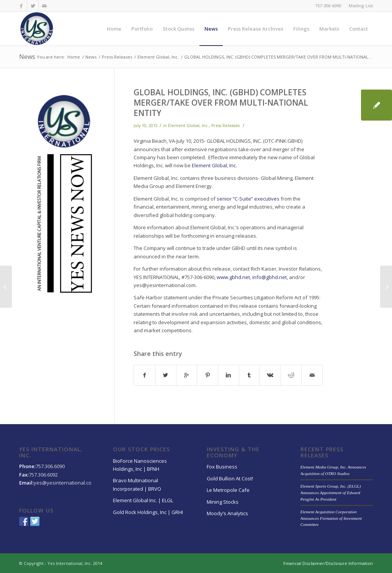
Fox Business (222, 467)
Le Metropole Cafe (228, 490)
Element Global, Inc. (158, 57)
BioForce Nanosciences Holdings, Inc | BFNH (140, 465)
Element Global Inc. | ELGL (143, 500)
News (27, 57)
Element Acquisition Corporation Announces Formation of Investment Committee (331, 518)
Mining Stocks (223, 502)
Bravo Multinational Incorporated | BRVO (137, 484)
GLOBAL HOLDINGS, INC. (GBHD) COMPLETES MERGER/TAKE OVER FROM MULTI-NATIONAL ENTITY (221, 103)
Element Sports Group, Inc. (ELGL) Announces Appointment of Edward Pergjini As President (331, 492)
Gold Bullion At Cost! (230, 478)
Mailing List (361, 6)
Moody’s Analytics (227, 513)
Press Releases (117, 57)
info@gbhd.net (269, 277)
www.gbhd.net (233, 277)
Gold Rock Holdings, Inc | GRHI (148, 512)
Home (74, 57)
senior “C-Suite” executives (248, 199)
